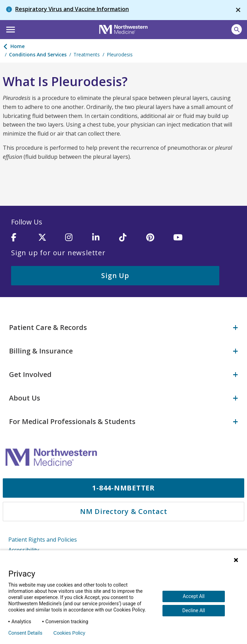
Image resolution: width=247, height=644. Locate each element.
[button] (10, 29)
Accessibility (24, 549)
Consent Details (25, 633)
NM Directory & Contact (124, 511)
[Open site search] (237, 29)
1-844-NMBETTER (123, 487)
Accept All (193, 596)
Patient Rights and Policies (43, 539)
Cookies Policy (69, 633)
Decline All (193, 610)
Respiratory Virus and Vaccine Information (72, 9)
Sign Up (115, 275)
